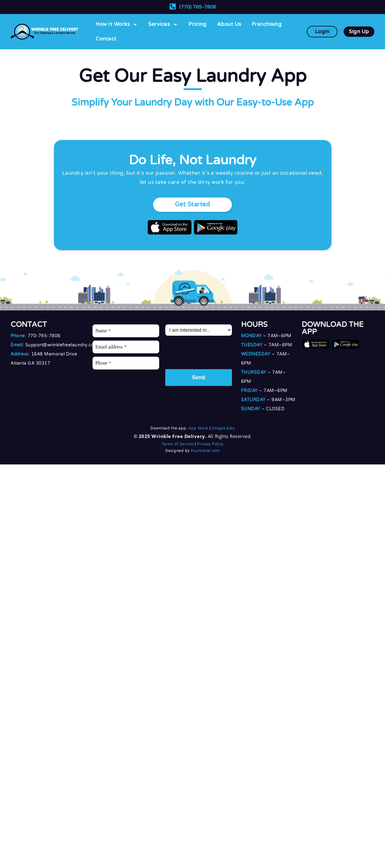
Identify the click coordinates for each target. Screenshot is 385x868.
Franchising (267, 24)
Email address (111, 347)
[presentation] (212, 351)
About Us (229, 24)
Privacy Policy (210, 444)
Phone (103, 363)
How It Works (117, 24)
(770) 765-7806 (198, 7)
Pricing (198, 24)
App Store (198, 428)
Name (103, 331)
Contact (106, 39)
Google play (223, 428)
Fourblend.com (205, 451)
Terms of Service (178, 444)
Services (163, 24)
